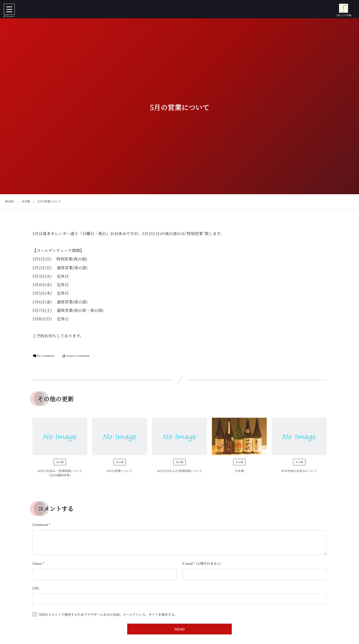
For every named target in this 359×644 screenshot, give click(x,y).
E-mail (188, 563)
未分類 (60, 465)
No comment (45, 356)
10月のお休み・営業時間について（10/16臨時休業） (60, 476)
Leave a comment (78, 356)
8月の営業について (120, 474)
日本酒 (239, 474)
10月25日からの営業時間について (179, 474)
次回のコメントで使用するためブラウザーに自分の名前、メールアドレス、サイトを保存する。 (108, 614)
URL (36, 588)
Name (37, 563)
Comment (40, 524)
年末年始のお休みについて (299, 474)
